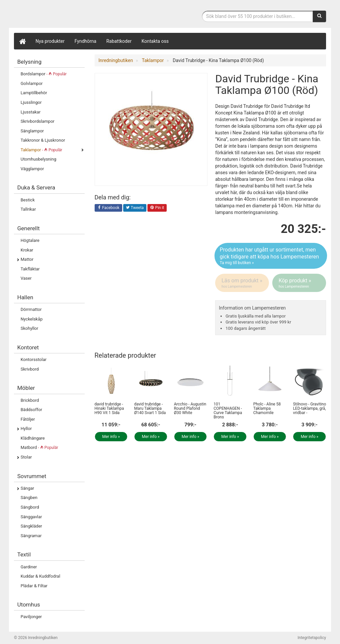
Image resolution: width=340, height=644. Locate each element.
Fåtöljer (28, 419)
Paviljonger (31, 617)
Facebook (108, 208)
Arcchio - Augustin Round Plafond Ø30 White (190, 408)
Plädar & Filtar (34, 586)
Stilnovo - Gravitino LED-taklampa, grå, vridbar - (309, 408)
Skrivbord (30, 369)
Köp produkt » (300, 283)
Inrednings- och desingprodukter (64, 14)
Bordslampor (44, 74)
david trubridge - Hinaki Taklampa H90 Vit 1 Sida (109, 408)
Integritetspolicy (312, 638)
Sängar (27, 488)
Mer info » (111, 437)
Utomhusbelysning (38, 159)
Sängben (29, 498)
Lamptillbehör (34, 93)
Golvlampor (32, 83)
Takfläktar (30, 269)
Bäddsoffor (31, 410)
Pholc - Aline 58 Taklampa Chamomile (267, 408)
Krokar (27, 250)
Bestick (28, 200)
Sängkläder (31, 526)
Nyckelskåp (32, 319)
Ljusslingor (31, 102)
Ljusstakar (31, 112)
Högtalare (30, 240)
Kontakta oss (155, 41)
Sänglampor (32, 131)
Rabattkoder (119, 41)
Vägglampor (32, 169)
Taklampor (41, 150)
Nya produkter (50, 41)
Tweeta (135, 208)
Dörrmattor (31, 309)
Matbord (39, 447)
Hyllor (26, 429)
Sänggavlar (31, 517)
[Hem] (22, 41)
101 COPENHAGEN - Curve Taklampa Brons (228, 411)
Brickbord (30, 400)
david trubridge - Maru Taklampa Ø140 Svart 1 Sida (150, 408)
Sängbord (30, 507)
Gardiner (29, 567)
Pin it (157, 208)
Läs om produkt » (243, 283)
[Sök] (319, 16)
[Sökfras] (257, 16)
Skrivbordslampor (38, 121)
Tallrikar (28, 209)
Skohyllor (29, 328)
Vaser (26, 278)
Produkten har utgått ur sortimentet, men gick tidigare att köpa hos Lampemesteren (271, 256)
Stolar (26, 457)
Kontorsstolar (34, 359)
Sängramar (31, 536)
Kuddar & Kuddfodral (40, 576)
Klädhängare (33, 438)
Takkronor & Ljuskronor (43, 140)
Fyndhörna (86, 41)
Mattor (27, 259)
